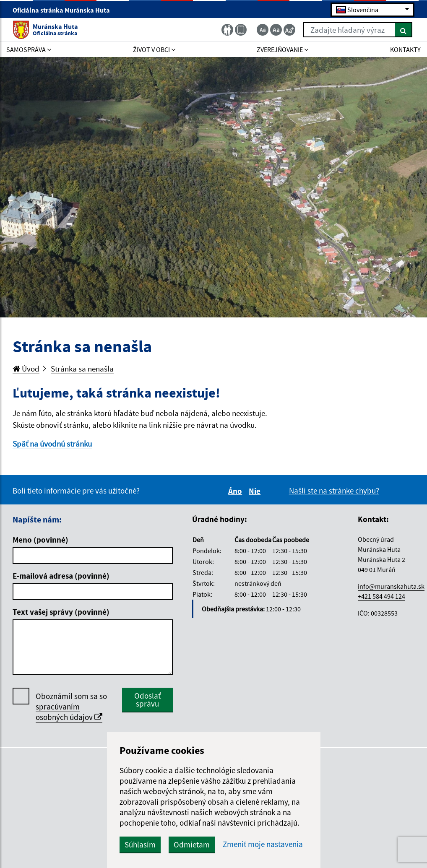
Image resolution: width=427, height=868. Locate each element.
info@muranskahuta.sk (391, 586)
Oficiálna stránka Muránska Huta (65, 10)
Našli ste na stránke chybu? (334, 491)
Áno (236, 491)
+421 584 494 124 (381, 596)
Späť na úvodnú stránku (52, 444)
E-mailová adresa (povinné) (61, 576)
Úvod (26, 369)
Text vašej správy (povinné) (61, 612)
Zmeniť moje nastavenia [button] (263, 844)
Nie (256, 491)
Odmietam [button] (192, 845)
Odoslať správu (147, 700)
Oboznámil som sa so (71, 707)
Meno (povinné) (40, 540)
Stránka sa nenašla (82, 369)
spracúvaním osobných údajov (69, 712)
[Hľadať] (404, 30)
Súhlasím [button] (140, 845)
